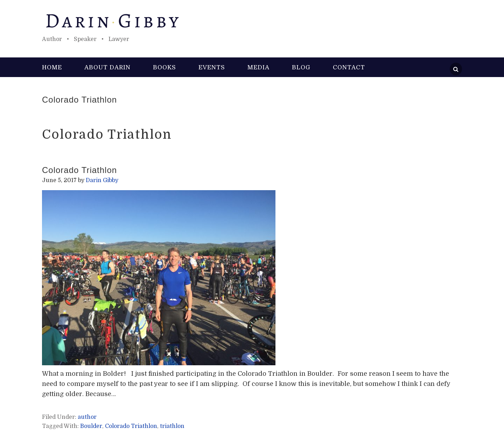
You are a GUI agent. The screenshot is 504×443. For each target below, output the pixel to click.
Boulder (91, 426)
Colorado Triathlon (79, 100)
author (87, 417)
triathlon (172, 426)
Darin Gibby (252, 21)
